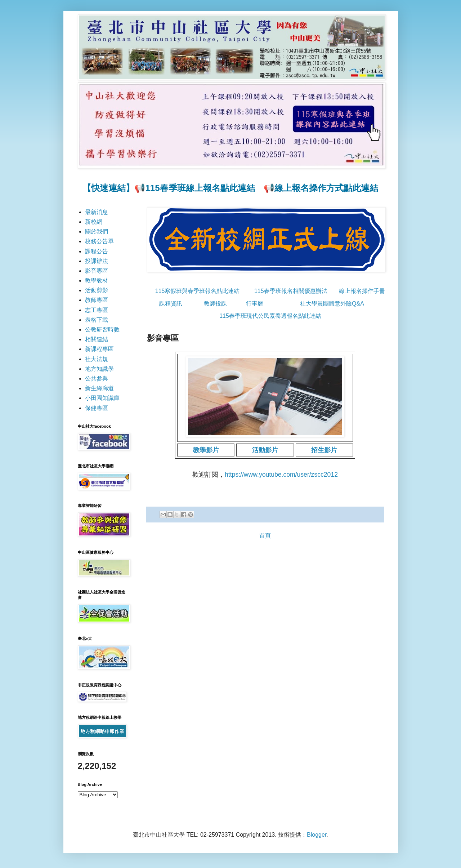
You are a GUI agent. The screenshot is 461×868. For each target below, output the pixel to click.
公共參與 (97, 379)
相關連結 (97, 339)
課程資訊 (171, 304)
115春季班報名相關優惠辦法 (291, 291)
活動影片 (265, 450)
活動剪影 (97, 290)
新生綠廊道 (99, 388)
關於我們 (97, 232)
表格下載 (97, 320)
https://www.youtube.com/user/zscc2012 (281, 475)
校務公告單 (99, 241)
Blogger (317, 835)
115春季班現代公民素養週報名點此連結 (270, 316)
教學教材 (97, 281)
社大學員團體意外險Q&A (332, 304)
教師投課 (215, 304)
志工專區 (97, 310)
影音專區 (97, 271)
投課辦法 (97, 261)
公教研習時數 (102, 330)
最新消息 (97, 212)
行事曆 (255, 304)
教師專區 (97, 300)
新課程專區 (99, 349)
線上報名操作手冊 (362, 291)
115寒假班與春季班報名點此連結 (198, 291)
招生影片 (324, 450)
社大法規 (97, 359)
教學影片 (206, 450)
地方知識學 (99, 369)
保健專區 (97, 408)
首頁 (265, 536)
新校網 (94, 222)
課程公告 (97, 251)
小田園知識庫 (102, 398)
